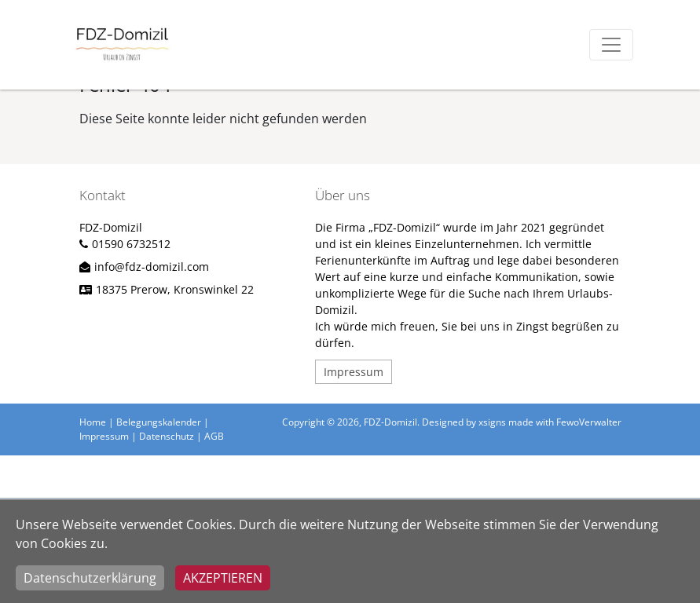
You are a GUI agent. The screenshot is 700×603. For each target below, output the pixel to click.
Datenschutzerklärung (90, 578)
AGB (214, 436)
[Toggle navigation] (611, 45)
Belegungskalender (159, 422)
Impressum (354, 372)
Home (93, 422)
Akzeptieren (223, 578)
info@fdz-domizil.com (152, 267)
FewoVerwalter (589, 422)
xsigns (492, 422)
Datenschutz (167, 436)
